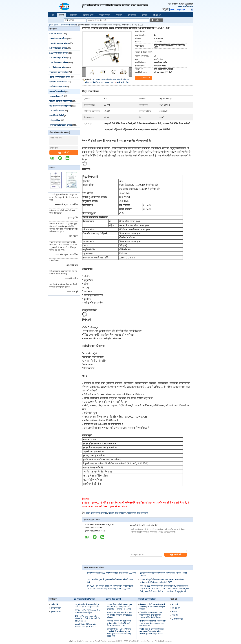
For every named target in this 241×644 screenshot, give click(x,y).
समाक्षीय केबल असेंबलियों (117, 513)
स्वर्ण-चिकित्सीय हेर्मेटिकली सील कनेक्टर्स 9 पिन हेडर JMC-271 (86, 626)
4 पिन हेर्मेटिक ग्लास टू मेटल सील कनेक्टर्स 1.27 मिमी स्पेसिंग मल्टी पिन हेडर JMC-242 (88, 619)
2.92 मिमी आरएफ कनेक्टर (59, 63)
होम (50, 25)
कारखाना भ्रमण (88, 15)
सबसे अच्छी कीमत (123, 82)
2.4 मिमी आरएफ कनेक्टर (58, 58)
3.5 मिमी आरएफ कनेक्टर (58, 67)
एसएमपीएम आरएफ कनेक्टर (59, 43)
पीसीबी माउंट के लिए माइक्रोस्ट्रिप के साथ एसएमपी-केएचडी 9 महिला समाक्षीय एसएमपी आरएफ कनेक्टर (152, 631)
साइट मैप (175, 615)
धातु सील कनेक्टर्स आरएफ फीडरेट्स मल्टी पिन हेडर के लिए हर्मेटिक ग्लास (87, 606)
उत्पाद (56, 25)
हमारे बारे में (73, 15)
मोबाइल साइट (177, 619)
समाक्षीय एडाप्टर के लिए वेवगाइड (61, 101)
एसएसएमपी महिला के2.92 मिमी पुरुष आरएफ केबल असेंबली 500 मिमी (111, 573)
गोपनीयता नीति (74, 641)
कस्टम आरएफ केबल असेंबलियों (96, 513)
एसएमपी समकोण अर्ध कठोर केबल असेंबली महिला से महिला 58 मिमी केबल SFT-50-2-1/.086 (119, 623)
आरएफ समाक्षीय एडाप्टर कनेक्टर (61, 125)
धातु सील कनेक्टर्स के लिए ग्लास (60, 106)
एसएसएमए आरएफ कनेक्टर (59, 72)
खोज (157, 20)
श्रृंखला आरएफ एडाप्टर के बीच (60, 77)
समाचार (145, 15)
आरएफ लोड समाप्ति (56, 96)
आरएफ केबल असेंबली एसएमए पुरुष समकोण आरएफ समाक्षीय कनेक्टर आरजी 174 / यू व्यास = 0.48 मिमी (120, 607)
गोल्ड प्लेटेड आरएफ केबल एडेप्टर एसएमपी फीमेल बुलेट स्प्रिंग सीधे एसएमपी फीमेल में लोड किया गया (151, 615)
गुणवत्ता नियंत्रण (105, 15)
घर (53, 15)
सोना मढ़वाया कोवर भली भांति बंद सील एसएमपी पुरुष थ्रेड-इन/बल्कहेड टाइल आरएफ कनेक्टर (153, 623)
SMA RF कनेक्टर (56, 34)
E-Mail (174, 612)
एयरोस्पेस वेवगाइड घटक (58, 87)
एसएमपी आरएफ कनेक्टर (58, 38)
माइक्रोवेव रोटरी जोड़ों (57, 115)
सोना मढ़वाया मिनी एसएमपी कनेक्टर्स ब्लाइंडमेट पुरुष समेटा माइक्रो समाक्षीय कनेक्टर (152, 607)
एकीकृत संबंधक (55, 120)
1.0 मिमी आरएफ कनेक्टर (58, 48)
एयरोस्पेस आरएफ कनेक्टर (58, 82)
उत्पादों (62, 15)
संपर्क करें (119, 15)
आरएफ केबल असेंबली (68, 25)
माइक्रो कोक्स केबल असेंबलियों (138, 513)
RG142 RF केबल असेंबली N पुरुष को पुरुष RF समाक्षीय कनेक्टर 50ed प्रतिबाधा (120, 615)
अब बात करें (182, 7)
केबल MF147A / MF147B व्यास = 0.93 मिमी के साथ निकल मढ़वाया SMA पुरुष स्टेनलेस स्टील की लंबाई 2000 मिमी (120, 633)
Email (191, 7)
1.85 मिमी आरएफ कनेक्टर (59, 53)
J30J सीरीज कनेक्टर (57, 111)
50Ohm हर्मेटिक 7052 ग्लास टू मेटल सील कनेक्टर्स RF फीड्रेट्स (87, 611)
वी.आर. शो (157, 15)
